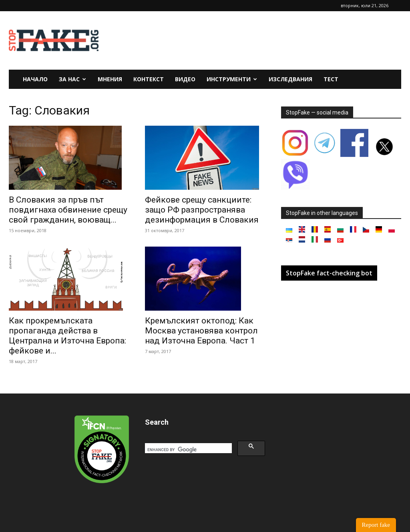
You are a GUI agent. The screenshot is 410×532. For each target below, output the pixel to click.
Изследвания (290, 79)
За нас (72, 79)
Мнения (110, 79)
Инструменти (232, 79)
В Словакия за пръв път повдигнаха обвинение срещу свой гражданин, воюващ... (68, 210)
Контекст (149, 79)
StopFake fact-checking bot (329, 273)
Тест (331, 79)
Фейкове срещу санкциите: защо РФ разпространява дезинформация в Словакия (202, 210)
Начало (35, 79)
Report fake (376, 525)
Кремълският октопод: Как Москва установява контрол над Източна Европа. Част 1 (201, 331)
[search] (188, 450)
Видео (185, 79)
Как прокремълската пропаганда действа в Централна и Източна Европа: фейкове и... (67, 336)
